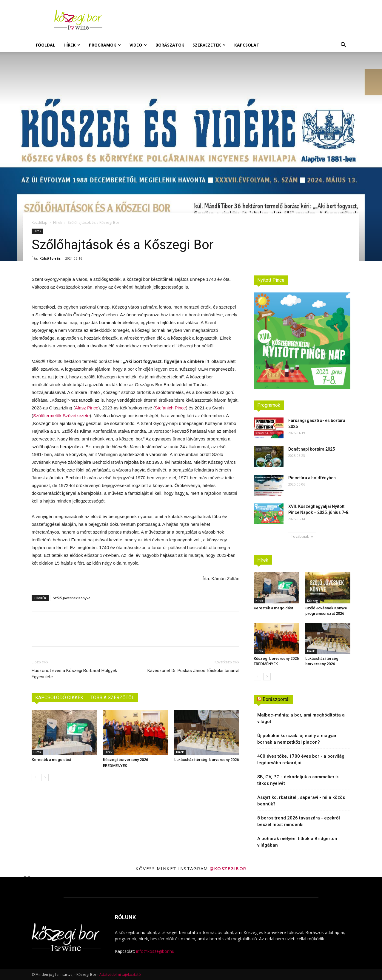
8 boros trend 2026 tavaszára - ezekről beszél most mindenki (299, 821)
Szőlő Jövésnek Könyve (72, 598)
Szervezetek (209, 45)
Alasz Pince (87, 408)
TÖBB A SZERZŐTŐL (112, 698)
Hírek (72, 45)
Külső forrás (50, 258)
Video (138, 45)
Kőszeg (313, 601)
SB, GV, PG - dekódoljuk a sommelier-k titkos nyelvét (298, 780)
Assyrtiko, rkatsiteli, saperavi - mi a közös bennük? (301, 801)
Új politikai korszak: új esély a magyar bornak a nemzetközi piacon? (297, 739)
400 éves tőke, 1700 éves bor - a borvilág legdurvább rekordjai (301, 759)
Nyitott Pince (271, 280)
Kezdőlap (40, 222)
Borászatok (170, 45)
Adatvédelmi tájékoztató (120, 974)
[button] (343, 46)
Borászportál (276, 699)
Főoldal (46, 45)
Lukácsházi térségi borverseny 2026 (207, 760)
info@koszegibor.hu (155, 951)
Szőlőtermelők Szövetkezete (61, 416)
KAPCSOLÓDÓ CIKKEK (59, 698)
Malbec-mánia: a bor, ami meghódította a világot (301, 718)
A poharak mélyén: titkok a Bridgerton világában (297, 842)
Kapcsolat (247, 45)
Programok (105, 45)
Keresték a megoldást (51, 760)
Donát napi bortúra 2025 (312, 449)
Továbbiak (302, 536)
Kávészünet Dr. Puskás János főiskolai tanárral (193, 671)
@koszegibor (228, 868)
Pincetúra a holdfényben (312, 478)
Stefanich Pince (170, 408)
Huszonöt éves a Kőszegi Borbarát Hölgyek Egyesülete (74, 674)
